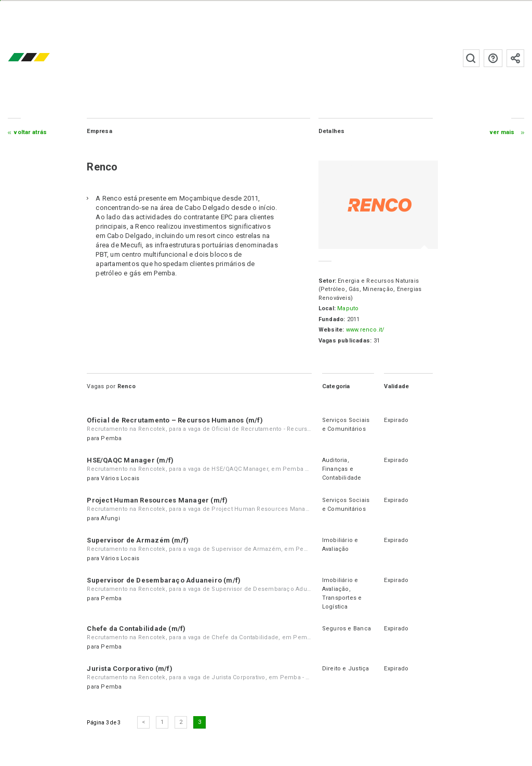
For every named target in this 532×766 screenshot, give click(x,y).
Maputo (348, 308)
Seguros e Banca (347, 629)
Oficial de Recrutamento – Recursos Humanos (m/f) (175, 420)
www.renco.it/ (365, 330)
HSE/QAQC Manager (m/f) (130, 460)
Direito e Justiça (346, 669)
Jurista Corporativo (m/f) (130, 669)
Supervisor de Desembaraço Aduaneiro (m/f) (164, 580)
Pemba (111, 438)
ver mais (502, 132)
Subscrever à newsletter (515, 58)
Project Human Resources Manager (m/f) (157, 500)
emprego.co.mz (44, 58)
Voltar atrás (30, 132)
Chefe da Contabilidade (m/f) (136, 629)
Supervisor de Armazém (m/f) (138, 540)
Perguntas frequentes (493, 58)
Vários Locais (120, 478)
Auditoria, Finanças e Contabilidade (342, 469)
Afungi (110, 518)
